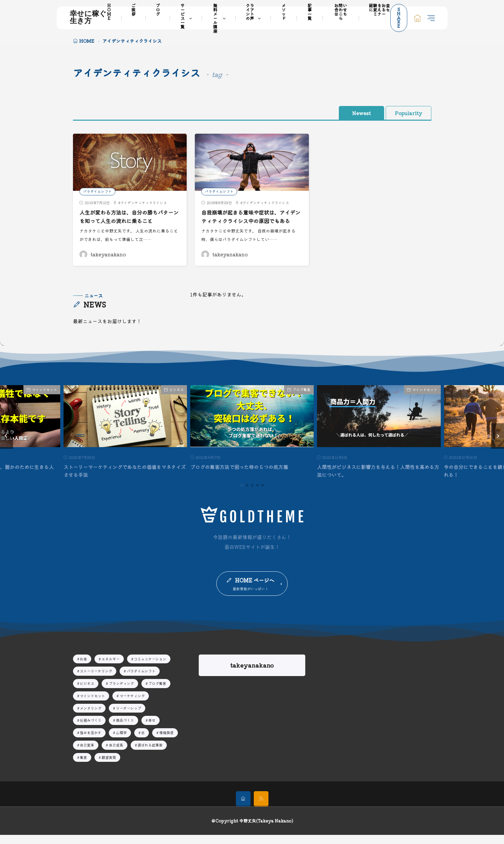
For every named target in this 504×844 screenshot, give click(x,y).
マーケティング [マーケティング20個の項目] (132, 704)
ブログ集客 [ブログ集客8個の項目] (157, 692)
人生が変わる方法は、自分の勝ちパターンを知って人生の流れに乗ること (129, 216)
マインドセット (44, 398)
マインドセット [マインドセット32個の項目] (92, 704)
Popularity (405, 113)
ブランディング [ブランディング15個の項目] (121, 692)
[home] (243, 808)
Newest (351, 113)
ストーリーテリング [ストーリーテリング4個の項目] (96, 680)
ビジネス (177, 398)
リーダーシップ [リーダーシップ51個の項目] (129, 717)
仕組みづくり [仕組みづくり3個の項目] (91, 729)
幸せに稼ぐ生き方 (88, 18)
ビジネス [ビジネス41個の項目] (87, 692)
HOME (87, 41)
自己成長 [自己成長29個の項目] (116, 754)
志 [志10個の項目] (143, 742)
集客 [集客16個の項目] (83, 766)
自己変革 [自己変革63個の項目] (87, 754)
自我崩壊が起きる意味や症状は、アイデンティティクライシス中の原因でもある (251, 221)
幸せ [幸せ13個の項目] (152, 729)
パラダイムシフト (97, 191)
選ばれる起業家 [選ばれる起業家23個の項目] (150, 754)
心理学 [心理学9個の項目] (121, 742)
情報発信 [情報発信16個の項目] (166, 742)
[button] (7, 445)
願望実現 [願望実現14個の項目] (109, 766)
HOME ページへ (255, 589)
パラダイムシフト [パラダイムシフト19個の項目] (141, 680)
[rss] (261, 808)
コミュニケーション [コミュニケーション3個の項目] (150, 668)
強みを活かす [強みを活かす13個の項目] (91, 742)
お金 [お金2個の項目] (83, 668)
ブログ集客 (302, 398)
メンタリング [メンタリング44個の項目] (91, 717)
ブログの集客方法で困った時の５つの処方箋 (242, 475)
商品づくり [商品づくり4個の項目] (125, 729)
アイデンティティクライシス (144, 203)
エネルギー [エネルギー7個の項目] (111, 668)
